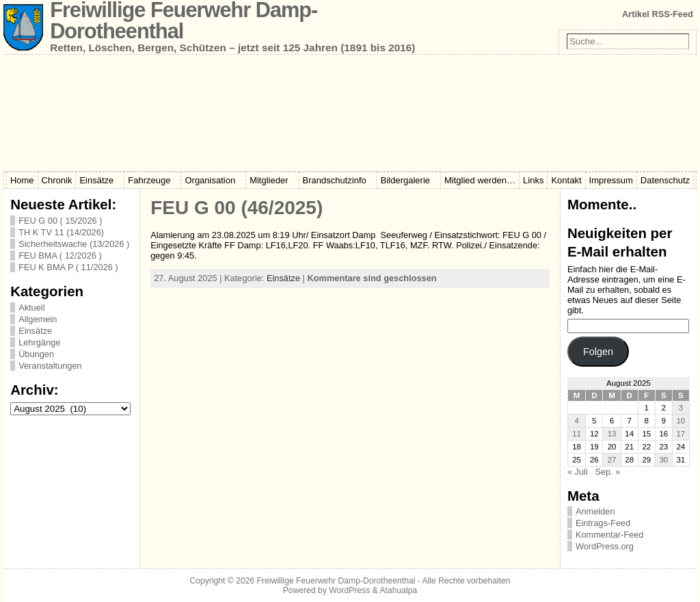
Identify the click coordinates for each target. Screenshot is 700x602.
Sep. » (607, 472)
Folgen (598, 352)
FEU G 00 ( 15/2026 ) (60, 221)
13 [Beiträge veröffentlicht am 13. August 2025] (612, 434)
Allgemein (38, 319)
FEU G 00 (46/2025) (237, 208)
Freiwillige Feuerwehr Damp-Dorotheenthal (336, 581)
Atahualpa (398, 590)
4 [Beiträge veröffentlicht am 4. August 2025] (576, 421)
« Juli (578, 472)
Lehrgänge (39, 342)
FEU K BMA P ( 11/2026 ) (68, 267)
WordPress (349, 590)
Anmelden (595, 511)
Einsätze (35, 331)
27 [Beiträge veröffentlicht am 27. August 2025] (612, 460)
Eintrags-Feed (603, 523)
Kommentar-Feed (610, 535)
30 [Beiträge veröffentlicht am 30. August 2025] (663, 460)
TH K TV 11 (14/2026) (61, 232)
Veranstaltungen (50, 366)
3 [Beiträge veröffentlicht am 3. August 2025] (681, 408)
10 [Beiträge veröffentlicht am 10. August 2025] (681, 421)
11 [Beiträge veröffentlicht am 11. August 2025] (577, 434)
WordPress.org (605, 546)
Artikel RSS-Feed (658, 14)
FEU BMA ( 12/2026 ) (60, 256)
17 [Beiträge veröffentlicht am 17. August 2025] (681, 434)
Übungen (36, 354)
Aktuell (31, 307)
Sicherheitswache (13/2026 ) (74, 244)
